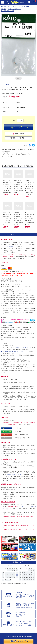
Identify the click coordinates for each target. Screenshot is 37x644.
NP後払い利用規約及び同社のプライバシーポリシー (15, 351)
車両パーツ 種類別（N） (15, 9)
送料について (5, 377)
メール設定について (7, 239)
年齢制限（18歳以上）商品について (11, 484)
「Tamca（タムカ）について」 (14, 475)
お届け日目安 (5, 417)
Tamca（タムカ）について (8, 459)
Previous (2, 78)
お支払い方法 (5, 262)
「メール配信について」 (9, 246)
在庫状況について (6, 443)
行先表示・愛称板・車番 (8, 11)
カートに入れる (19, 127)
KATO (27, 7)
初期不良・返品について (8, 502)
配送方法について (6, 403)
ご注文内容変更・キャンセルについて (12, 522)
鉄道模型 (4, 7)
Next (35, 78)
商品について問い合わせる (19, 138)
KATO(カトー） (6, 85)
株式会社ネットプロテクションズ (22, 347)
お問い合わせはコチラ (19, 641)
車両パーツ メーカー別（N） (16, 7)
